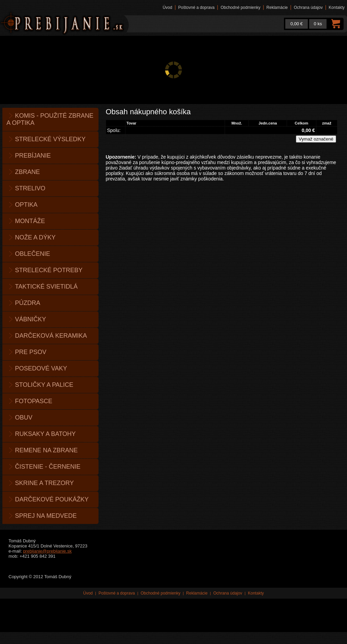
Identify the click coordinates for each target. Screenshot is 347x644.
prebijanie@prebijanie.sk (48, 551)
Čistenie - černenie (48, 467)
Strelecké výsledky (50, 139)
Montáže (30, 221)
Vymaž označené (316, 139)
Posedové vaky (41, 368)
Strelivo (30, 188)
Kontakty (337, 8)
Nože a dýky (35, 237)
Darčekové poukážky (52, 499)
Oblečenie (33, 254)
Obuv (24, 418)
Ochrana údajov (308, 8)
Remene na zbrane (46, 450)
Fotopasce (34, 401)
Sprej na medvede (46, 516)
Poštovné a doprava (197, 8)
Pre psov (31, 352)
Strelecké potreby (49, 270)
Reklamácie (277, 8)
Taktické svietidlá (46, 287)
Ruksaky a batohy (45, 434)
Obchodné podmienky (240, 8)
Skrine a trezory (44, 483)
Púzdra (28, 303)
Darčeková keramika (51, 336)
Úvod (167, 8)
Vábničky (31, 319)
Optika (26, 205)
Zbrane (27, 172)
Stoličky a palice (44, 385)
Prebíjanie (33, 156)
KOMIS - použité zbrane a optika (50, 119)
